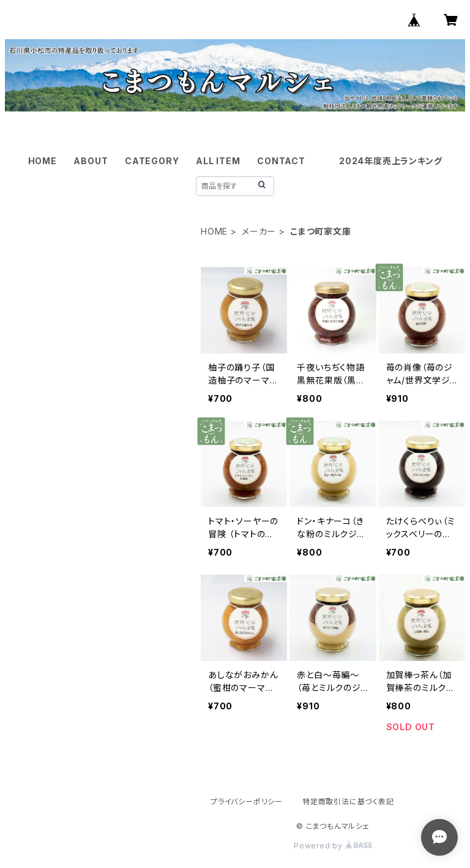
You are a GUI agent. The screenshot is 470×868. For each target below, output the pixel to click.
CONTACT (281, 161)
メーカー (259, 231)
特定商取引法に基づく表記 (348, 802)
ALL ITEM (218, 161)
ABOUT (91, 161)
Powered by (333, 846)
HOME (43, 161)
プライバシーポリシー (247, 802)
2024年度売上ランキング (390, 161)
